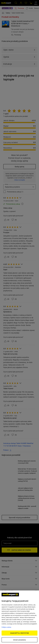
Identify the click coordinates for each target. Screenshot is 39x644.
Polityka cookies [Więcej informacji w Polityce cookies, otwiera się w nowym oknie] (6, 627)
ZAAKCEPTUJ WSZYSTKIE (19, 633)
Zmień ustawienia (19, 640)
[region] (19, 617)
